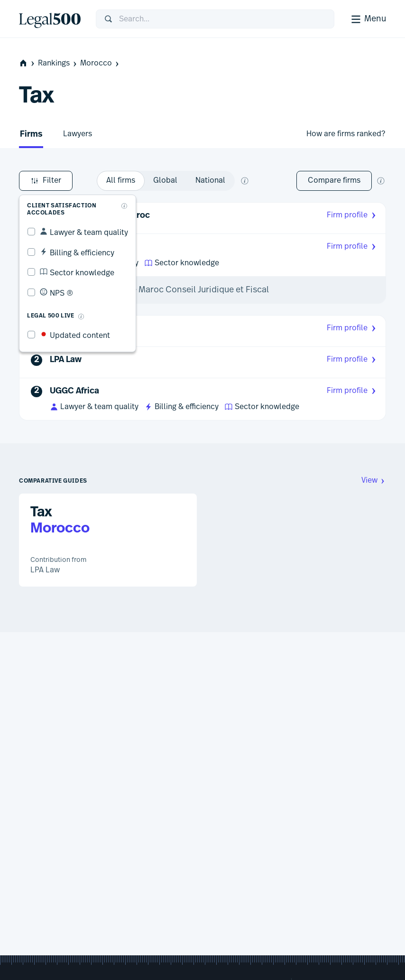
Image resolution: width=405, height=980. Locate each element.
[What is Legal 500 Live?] (81, 317)
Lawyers (78, 134)
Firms (31, 135)
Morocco (100, 63)
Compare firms (334, 180)
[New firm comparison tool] (381, 181)
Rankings (58, 63)
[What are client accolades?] (124, 206)
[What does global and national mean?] (245, 181)
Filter (46, 181)
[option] (121, 181)
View (374, 481)
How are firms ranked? (346, 134)
